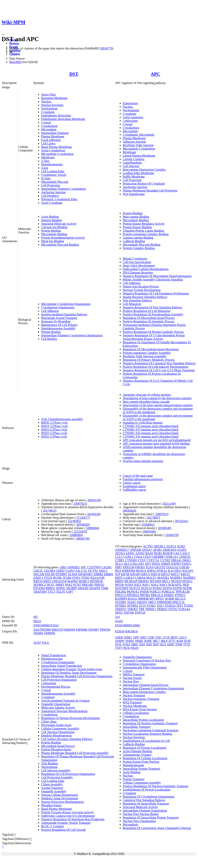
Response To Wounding (56, 321)
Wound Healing (51, 332)
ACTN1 (148, 546)
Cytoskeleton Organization (58, 307)
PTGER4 (39, 588)
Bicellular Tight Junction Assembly (145, 356)
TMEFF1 (121, 609)
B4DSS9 (70, 630)
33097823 (80, 504)
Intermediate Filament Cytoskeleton (63, 189)
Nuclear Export (132, 678)
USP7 (70, 592)
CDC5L (38, 571)
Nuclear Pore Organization (139, 821)
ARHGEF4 (169, 550)
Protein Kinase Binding (137, 227)
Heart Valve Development (139, 266)
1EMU (128, 637)
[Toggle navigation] (3, 34)
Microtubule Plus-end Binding (60, 245)
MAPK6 (73, 581)
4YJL (118, 644)
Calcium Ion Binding (54, 227)
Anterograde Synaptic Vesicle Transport (66, 823)
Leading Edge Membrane (139, 173)
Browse (14, 43)
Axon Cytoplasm (52, 203)
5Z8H (170, 644)
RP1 (152, 599)
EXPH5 (176, 564)
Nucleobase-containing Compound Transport (151, 730)
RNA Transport (132, 702)
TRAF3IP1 (40, 592)
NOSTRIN (122, 588)
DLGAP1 (138, 564)
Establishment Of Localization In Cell (146, 741)
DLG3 (128, 564)
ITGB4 (67, 578)
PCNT (77, 585)
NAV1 (146, 585)
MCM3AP (131, 581)
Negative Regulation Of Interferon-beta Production (73, 819)
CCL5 (119, 557)
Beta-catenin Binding (136, 217)
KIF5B (125, 574)
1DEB (119, 637)
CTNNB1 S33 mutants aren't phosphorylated (151, 426)
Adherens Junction (134, 142)
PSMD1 (169, 595)
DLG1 (119, 564)
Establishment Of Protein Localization (147, 790)
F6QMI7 (94, 630)
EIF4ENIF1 (85, 574)
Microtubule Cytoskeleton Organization (66, 304)
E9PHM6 (82, 630)
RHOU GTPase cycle (55, 423)
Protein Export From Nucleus (141, 762)
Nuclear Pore (131, 681)
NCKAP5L (175, 585)
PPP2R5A (133, 595)
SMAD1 (142, 602)
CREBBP (158, 557)
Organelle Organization (56, 704)
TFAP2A (170, 606)
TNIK (105, 588)
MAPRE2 (189, 578)
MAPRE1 (176, 578)
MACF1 (151, 578)
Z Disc (45, 161)
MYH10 (176, 581)
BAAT (149, 553)
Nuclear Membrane (135, 706)
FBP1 (119, 567)
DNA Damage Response (138, 272)
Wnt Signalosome (134, 194)
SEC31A (180, 599)
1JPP (136, 637)
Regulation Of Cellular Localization (145, 758)
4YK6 (126, 644)
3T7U (172, 641)
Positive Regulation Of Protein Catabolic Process (153, 332)
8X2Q (135, 648)
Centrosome (130, 121)
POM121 (155, 592)
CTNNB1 (131, 560)
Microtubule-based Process (58, 746)
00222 (37, 621)
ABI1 (63, 567)
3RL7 (156, 641)
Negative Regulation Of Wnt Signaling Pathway (153, 307)
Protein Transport (134, 779)
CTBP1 (120, 560)
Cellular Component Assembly (60, 729)
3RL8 (164, 641)
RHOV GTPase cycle (54, 426)
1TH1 (158, 637)
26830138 (94, 500)
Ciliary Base (49, 722)
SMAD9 (83, 588)
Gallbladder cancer (134, 490)
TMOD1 (133, 609)
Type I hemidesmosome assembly (62, 419)
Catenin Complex (134, 159)
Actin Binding (50, 217)
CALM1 (107, 567)
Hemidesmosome (52, 164)
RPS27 (160, 599)
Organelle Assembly (54, 791)
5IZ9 (156, 644)
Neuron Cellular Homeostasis (59, 795)
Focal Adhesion (51, 140)
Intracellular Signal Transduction (62, 666)
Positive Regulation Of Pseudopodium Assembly (153, 314)
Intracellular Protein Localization (143, 720)
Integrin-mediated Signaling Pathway (64, 314)
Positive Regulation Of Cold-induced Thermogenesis (156, 367)
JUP (118, 574)
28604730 (82, 539)
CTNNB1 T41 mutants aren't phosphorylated (151, 437)
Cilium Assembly (52, 784)
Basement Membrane (54, 98)
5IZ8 (149, 644)
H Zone (46, 178)
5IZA (163, 644)
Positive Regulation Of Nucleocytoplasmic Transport (156, 786)
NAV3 (163, 585)
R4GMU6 (131, 631)
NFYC (51, 585)
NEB (186, 585)
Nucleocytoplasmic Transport (141, 699)
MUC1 (166, 581)
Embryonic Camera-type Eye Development (68, 816)
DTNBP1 (61, 574)
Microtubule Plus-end (55, 182)
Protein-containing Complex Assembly (147, 353)
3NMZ (139, 641)
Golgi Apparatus (133, 117)
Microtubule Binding (54, 234)
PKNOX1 (133, 592)
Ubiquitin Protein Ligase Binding (143, 231)
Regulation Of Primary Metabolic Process (149, 360)
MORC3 (84, 581)
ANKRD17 (122, 550)
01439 (119, 621)
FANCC (187, 564)
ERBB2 (98, 574)
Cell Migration (132, 304)
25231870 (80, 532)
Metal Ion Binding (53, 241)
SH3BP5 (72, 588)
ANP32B (135, 550)
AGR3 (181, 546)
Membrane (48, 157)
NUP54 (167, 588)
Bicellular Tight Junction (138, 145)
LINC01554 (59, 581)
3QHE (148, 641)
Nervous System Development (142, 290)
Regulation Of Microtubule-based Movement (151, 349)
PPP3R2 (145, 595)
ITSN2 (85, 578)
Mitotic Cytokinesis (135, 259)
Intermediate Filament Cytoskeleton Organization (72, 335)
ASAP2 (182, 550)
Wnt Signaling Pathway (137, 300)
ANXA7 (147, 550)
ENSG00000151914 (46, 625)
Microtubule (49, 129)
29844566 (149, 532)
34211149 (169, 504)
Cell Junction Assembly (56, 770)
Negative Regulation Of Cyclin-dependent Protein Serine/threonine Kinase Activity (154, 337)
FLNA (150, 567)
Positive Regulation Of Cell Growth (63, 830)
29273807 (153, 518)
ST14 (142, 606)
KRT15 (165, 574)
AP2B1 (157, 550)
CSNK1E (184, 557)
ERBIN (109, 574)
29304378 (172, 535)
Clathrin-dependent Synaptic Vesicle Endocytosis (72, 669)
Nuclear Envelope (52, 105)
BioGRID (15, 62)
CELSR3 (49, 571)
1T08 (150, 637)
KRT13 (146, 574)
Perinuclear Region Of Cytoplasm (144, 184)
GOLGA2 (172, 567)
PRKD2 (99, 585)
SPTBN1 (121, 606)
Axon (45, 168)
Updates (15, 54)
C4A (176, 553)
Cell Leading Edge (53, 171)
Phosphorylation (51, 805)
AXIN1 (130, 553)
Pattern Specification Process (141, 286)
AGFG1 (171, 546)
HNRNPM (129, 571)
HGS (118, 571)
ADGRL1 (160, 546)
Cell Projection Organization (59, 680)
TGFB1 (189, 606)
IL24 (171, 571)
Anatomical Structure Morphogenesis (64, 711)
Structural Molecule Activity (59, 224)
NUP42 (157, 588)
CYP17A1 (153, 560)
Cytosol (46, 122)
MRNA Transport (134, 674)
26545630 (93, 514)
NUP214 (146, 588)
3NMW (120, 641)
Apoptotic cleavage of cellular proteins (147, 395)
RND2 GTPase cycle (54, 433)
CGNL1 (128, 557)
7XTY (119, 648)
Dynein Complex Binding (139, 248)
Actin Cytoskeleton (53, 150)
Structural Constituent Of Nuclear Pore (147, 660)
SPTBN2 (133, 606)
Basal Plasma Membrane (57, 147)
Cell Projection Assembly (57, 777)
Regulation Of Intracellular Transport (146, 804)
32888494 (92, 528)
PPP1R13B (183, 592)
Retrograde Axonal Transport (59, 318)
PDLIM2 (121, 592)
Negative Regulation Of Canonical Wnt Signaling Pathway (159, 363)
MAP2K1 (163, 578)
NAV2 (155, 585)
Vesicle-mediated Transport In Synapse (65, 701)
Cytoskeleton (49, 126)
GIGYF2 (160, 567)
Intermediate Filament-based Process (146, 685)
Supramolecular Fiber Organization (145, 667)
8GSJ (127, 648)
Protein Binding (51, 231)
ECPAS (73, 574)
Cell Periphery (50, 196)
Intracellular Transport (137, 727)
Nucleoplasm (49, 108)
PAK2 (69, 585)
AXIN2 (140, 553)
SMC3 (152, 602)
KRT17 (175, 574)
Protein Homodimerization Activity (63, 238)
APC (155, 74)
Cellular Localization (136, 713)
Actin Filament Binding (137, 751)
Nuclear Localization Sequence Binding (147, 734)
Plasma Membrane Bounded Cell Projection (150, 190)
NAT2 (138, 585)
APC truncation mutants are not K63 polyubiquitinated (157, 440)
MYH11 (187, 581)
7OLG (45, 643)
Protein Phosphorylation (56, 749)
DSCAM (39, 574)
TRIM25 (162, 609)
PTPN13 (180, 595)
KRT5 (47, 581)
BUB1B (168, 553)
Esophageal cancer (134, 486)
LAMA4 (140, 578)
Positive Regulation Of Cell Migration (146, 311)
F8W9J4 (105, 630)
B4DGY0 (58, 630)
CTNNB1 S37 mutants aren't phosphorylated (151, 430)
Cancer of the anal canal (138, 476)
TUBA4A (184, 609)
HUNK (57, 578)
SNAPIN (95, 588)
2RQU (174, 637)
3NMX (129, 641)
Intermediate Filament (55, 133)
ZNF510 (140, 613)
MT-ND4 (155, 581)
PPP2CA (120, 595)
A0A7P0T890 (42, 630)
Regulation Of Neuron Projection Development (70, 718)
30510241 (181, 521)
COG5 (147, 557)
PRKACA (157, 595)
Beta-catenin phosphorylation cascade (146, 402)
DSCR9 (50, 574)
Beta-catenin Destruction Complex (144, 170)
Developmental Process (56, 687)
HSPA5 (152, 571)
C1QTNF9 (94, 567)
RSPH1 (61, 588)
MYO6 (119, 585)
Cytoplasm (48, 112)
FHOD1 (140, 567)
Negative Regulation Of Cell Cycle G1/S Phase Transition (159, 370)
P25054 (120, 631)
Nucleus (46, 101)
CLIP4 (70, 571)
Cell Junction (131, 166)
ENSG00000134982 (128, 625)
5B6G (135, 644)
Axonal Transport (52, 788)
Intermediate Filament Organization (145, 811)
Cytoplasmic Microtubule (139, 135)
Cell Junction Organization (58, 732)
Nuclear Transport (134, 695)
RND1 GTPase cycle (54, 437)
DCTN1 (93, 571)
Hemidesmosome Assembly (58, 328)
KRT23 (185, 574)
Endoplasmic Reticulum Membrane (63, 119)
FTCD (48, 578)
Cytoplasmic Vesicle (54, 175)
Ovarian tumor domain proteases (143, 461)
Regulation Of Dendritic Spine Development (69, 673)
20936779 (106, 48)
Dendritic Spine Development (60, 798)
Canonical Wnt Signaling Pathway (144, 800)
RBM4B (143, 599)
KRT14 (38, 581)
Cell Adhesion (50, 311)
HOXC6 (141, 571)
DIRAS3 (176, 560)
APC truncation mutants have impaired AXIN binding (156, 444)
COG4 (138, 557)
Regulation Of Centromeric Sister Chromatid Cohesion (157, 828)
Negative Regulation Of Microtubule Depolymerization (157, 276)
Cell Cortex (48, 143)
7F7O (187, 644)
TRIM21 (150, 609)
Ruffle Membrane (134, 177)
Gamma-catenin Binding (138, 238)
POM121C (168, 592)
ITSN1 (76, 578)
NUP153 (135, 588)
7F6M (179, 644)
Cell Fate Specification (137, 262)
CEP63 (60, 571)
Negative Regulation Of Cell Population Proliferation (156, 293)
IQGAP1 (188, 571)
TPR (141, 609)
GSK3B (184, 567)
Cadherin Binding (134, 241)
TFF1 (180, 606)
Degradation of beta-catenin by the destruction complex (157, 398)
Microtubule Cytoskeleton (57, 154)
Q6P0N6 (49, 633)
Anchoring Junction (53, 192)
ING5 (178, 571)
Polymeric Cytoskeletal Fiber (59, 199)
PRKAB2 (88, 585)
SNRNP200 (164, 602)
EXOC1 (38, 578)
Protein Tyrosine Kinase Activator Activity (68, 812)
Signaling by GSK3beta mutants (143, 423)
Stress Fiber (49, 95)
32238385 (74, 521)
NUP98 (187, 588)
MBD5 (119, 581)
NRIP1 (60, 585)
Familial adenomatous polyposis (143, 479)
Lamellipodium (132, 163)
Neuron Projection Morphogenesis (62, 802)
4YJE (187, 641)
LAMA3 (129, 578)
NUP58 (177, 588)
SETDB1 (121, 602)
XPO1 (119, 613)
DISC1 (103, 571)
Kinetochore (130, 103)
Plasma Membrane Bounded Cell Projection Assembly (75, 753)
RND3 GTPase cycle (54, 430)
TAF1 (160, 606)
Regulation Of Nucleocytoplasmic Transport (150, 723)
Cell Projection (50, 185)
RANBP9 (121, 599)
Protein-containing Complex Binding (146, 234)
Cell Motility (49, 339)
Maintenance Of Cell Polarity (59, 325)
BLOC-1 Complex (53, 826)
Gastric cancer (132, 483)
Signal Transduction (54, 655)
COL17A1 (81, 571)
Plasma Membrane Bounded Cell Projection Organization (77, 676)
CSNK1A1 (171, 557)
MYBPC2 (40, 585)
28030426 (129, 511)
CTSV (142, 560)
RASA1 (133, 599)
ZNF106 (129, 613)
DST (74, 74)
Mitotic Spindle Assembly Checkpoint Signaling (153, 279)
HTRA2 (162, 571)
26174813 (49, 511)
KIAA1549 (97, 578)
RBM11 (51, 588)
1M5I (143, 637)
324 (117, 617)
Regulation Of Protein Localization (145, 748)
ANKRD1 (74, 567)
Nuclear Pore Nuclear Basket (141, 814)
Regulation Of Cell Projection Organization (68, 774)
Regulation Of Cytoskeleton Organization (149, 797)
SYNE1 (151, 606)
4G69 (180, 641)
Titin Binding (49, 763)
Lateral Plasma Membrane (139, 156)
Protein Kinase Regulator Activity (144, 224)
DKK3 (187, 560)
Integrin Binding (51, 220)
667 (36, 617)
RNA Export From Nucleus (140, 709)
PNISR (144, 592)
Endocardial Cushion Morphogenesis (146, 269)
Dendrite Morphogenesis (57, 735)
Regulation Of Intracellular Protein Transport (151, 817)
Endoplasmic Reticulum (56, 115)
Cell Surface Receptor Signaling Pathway (67, 739)
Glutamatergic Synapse (137, 755)
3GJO (37, 643)
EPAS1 (156, 564)
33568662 (147, 525)
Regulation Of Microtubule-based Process (149, 318)
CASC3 (185, 553)
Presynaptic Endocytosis (56, 725)
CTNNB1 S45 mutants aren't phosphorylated (151, 433)
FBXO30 (128, 567)
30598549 (83, 525)
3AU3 (183, 637)
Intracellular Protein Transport (142, 769)
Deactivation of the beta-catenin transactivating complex (158, 405)
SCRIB (169, 599)
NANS (129, 585)
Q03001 (38, 633)
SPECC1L (178, 602)
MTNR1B (96, 581)
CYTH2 (165, 560)
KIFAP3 (135, 574)
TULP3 (61, 592)
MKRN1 (143, 581)
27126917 (83, 518)
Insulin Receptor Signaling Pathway (145, 297)
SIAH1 (131, 602)
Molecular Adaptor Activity (58, 708)
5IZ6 (142, 644)
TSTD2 (173, 609)
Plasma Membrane (53, 136)
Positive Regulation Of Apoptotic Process (149, 321)
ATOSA (120, 553)
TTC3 (52, 592)
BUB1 (158, 553)
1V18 (166, 637)
